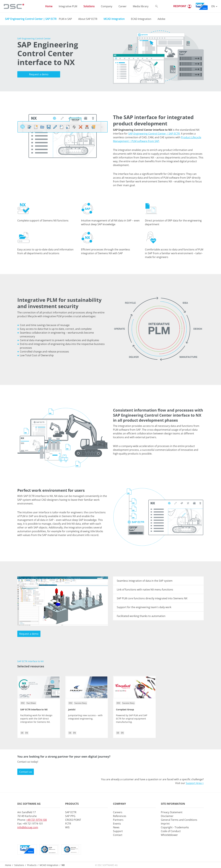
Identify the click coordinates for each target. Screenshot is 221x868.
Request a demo (29, 634)
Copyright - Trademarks (175, 827)
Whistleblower (169, 835)
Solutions (19, 865)
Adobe (161, 19)
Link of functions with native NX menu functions (145, 590)
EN (213, 6)
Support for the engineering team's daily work (144, 607)
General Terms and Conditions (179, 820)
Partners (118, 820)
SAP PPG (70, 816)
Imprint (165, 824)
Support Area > (195, 783)
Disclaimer (167, 816)
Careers (118, 812)
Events (117, 824)
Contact (118, 835)
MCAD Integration (49, 865)
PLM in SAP (65, 19)
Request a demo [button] (39, 74)
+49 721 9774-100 (37, 820)
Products (32, 865)
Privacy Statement (172, 812)
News (116, 827)
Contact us (26, 772)
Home (8, 865)
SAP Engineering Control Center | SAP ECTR (31, 19)
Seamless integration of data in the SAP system (145, 581)
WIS (67, 827)
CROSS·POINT (73, 820)
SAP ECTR (71, 812)
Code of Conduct (171, 831)
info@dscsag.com (28, 827)
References (120, 816)
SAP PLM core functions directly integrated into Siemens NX (152, 598)
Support (118, 831)
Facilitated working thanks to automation (141, 616)
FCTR (68, 824)
